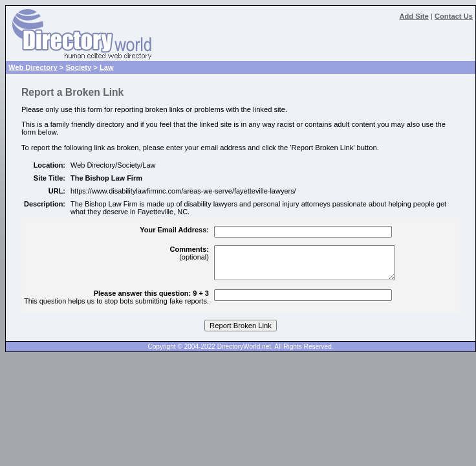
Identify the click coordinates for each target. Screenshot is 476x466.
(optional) (189, 253)
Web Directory (33, 67)
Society (78, 67)
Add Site (414, 16)
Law (107, 67)
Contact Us (454, 16)
